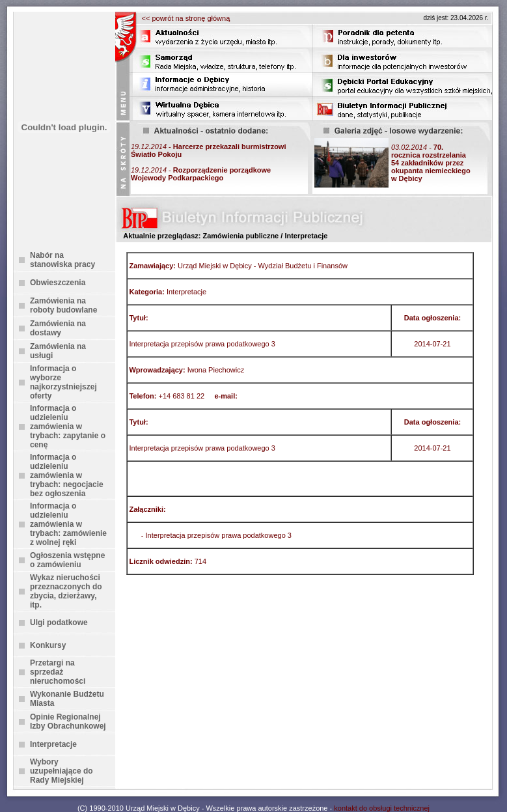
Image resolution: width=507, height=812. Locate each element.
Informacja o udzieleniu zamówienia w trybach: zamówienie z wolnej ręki (68, 524)
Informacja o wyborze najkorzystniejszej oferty (63, 382)
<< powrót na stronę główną (186, 18)
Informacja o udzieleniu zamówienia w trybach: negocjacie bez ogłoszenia (67, 475)
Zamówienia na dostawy (58, 328)
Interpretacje (53, 744)
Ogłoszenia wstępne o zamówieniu (67, 560)
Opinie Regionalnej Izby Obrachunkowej (68, 721)
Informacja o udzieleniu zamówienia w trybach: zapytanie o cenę (68, 427)
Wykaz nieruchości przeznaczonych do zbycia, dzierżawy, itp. (66, 591)
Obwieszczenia (58, 283)
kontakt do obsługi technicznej (382, 808)
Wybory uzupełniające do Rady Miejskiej (62, 771)
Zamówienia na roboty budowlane (63, 305)
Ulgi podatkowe (59, 623)
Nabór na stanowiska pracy (62, 260)
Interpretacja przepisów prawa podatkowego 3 (219, 535)
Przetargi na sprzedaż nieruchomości (58, 672)
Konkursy (48, 645)
